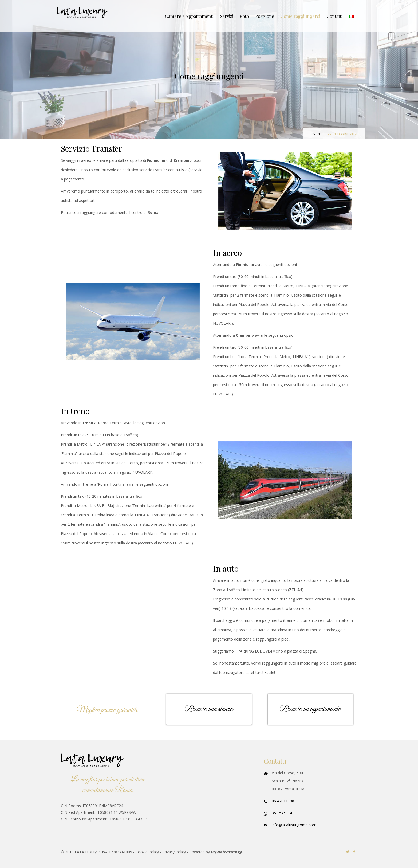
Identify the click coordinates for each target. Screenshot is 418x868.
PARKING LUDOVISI (255, 651)
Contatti (334, 16)
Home (316, 133)
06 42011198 (283, 801)
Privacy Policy (174, 852)
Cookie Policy (147, 852)
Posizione (265, 16)
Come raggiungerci (300, 16)
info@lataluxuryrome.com (294, 825)
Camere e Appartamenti (189, 16)
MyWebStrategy (226, 852)
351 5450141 (283, 813)
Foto (244, 16)
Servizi (227, 16)
